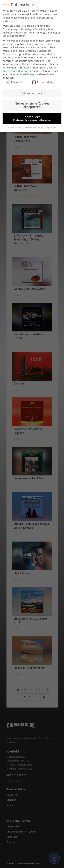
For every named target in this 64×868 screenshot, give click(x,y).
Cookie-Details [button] (15, 124)
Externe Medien (44, 79)
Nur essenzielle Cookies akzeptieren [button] (32, 102)
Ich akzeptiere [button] (32, 90)
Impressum (51, 124)
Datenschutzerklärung (15, 68)
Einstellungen (28, 71)
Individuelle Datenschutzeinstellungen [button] (32, 115)
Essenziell (14, 79)
